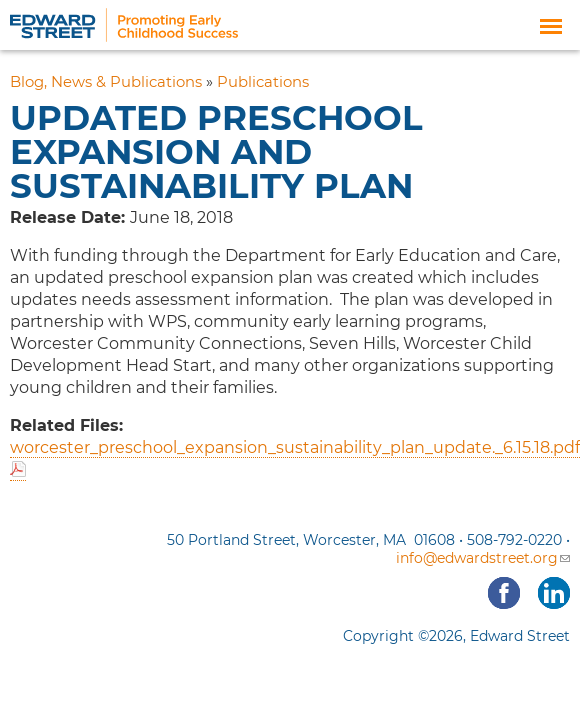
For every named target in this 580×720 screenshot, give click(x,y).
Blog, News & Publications (106, 82)
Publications (263, 82)
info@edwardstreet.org (483, 558)
